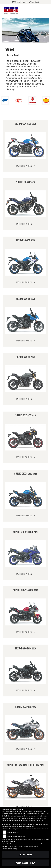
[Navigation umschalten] (46, 11)
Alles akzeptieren (26, 863)
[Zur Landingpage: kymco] (19, 100)
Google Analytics (13, 833)
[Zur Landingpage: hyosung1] (5, 100)
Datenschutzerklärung (36, 821)
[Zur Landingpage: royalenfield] (46, 100)
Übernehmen (26, 855)
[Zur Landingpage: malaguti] (32, 100)
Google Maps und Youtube (16, 837)
